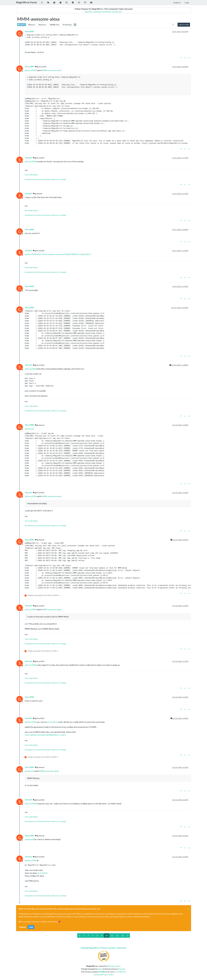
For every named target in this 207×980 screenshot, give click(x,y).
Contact (97, 975)
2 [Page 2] (88, 935)
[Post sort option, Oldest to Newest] (173, 25)
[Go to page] (93, 935)
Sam (100, 969)
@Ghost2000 (41, 67)
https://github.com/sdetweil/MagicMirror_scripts (45, 735)
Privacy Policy (108, 975)
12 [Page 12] (117, 935)
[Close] (188, 909)
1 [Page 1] (84, 935)
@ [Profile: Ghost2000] (31, 70)
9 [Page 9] (102, 935)
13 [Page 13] (123, 935)
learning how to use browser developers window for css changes (46, 179)
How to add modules (31, 175)
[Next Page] (128, 935)
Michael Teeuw (114, 966)
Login (31, 927)
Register (23, 927)
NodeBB (101, 972)
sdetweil (28, 158)
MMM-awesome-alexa (52, 70)
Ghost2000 (29, 32)
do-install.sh (52, 722)
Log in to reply (184, 25)
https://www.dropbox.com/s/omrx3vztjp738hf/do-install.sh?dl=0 (64, 254)
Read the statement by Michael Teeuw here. (104, 12)
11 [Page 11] (112, 935)
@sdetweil (38, 194)
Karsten (122, 969)
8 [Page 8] (97, 935)
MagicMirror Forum (26, 2)
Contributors (121, 972)
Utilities (22, 25)
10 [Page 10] (107, 935)
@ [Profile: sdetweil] (29, 429)
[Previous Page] (79, 935)
